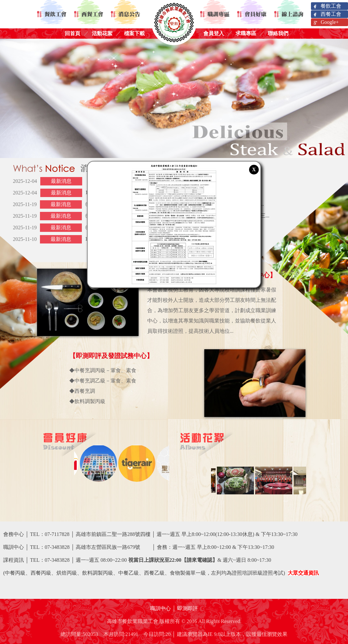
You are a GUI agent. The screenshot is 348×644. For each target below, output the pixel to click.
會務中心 (14, 534)
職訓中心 (160, 608)
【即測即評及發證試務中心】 (111, 356)
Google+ (326, 22)
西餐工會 (327, 14)
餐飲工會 (327, 6)
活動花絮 (102, 33)
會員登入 (214, 33)
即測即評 (188, 608)
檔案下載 (134, 33)
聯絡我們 (278, 33)
